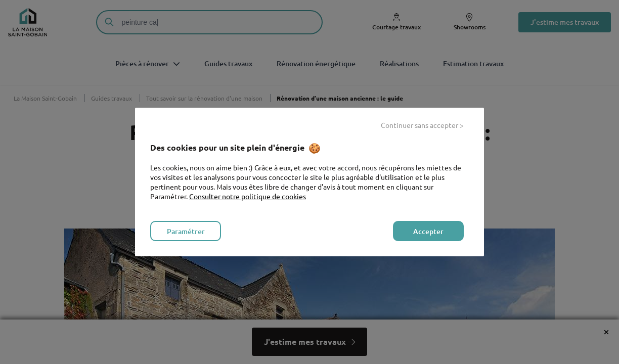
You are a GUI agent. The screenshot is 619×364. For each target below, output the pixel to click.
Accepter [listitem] (428, 231)
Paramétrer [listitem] (186, 231)
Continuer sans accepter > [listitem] (422, 125)
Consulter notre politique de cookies (248, 196)
